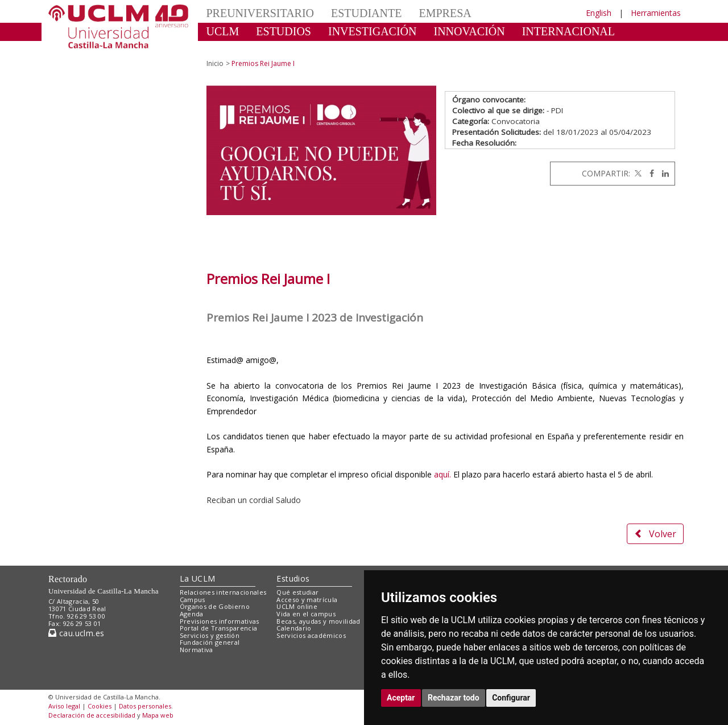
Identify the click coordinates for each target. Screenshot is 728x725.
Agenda (192, 614)
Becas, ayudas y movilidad (318, 621)
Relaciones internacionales (223, 592)
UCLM (223, 31)
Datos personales (145, 706)
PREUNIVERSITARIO (260, 13)
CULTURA (233, 48)
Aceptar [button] (401, 698)
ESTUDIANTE (366, 13)
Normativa (197, 650)
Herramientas (656, 13)
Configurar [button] (511, 698)
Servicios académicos (311, 635)
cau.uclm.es (76, 633)
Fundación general (210, 642)
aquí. (442, 474)
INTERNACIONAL (568, 31)
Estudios (293, 578)
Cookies (100, 706)
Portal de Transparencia (219, 628)
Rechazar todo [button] (454, 698)
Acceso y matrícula (307, 600)
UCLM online (297, 606)
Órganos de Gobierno (215, 606)
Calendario (294, 628)
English (599, 13)
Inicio (215, 63)
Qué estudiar (297, 592)
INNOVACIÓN (470, 31)
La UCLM (198, 578)
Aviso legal (64, 706)
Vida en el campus (306, 614)
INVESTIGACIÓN (373, 31)
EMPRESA (445, 13)
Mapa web (158, 715)
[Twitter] (637, 173)
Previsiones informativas (220, 621)
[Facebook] (649, 173)
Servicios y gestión (210, 635)
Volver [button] (655, 534)
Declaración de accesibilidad (92, 715)
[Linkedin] (663, 173)
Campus (193, 600)
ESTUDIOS (284, 31)
